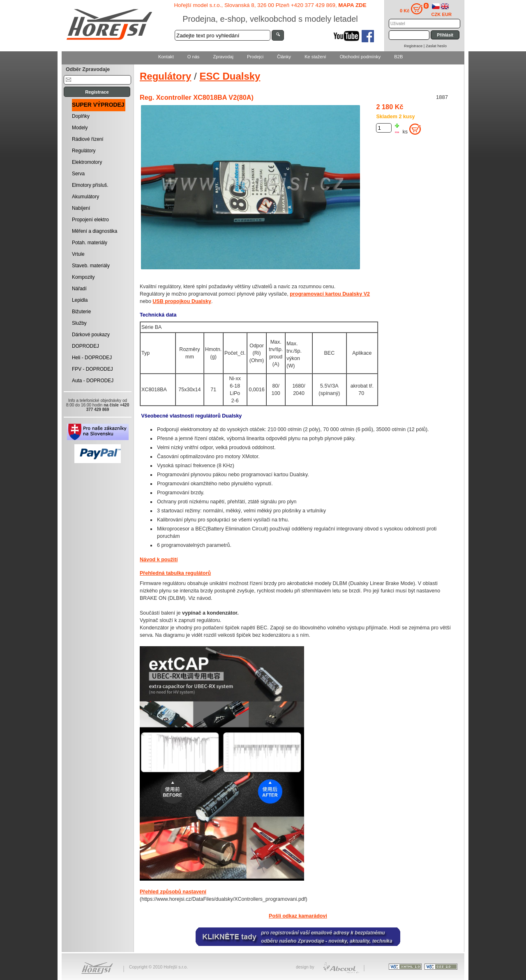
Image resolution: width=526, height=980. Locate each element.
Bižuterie (81, 312)
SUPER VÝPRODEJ (98, 105)
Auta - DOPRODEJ (93, 381)
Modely (80, 128)
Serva (78, 174)
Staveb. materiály (91, 266)
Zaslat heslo (436, 46)
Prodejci (255, 57)
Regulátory (84, 151)
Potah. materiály (90, 243)
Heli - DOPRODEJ (92, 358)
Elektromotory (87, 162)
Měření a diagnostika (95, 231)
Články (284, 57)
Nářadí (79, 289)
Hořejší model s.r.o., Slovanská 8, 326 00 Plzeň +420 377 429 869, (270, 5)
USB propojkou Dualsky (182, 301)
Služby (79, 323)
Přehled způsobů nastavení (173, 892)
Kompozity (83, 277)
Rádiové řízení (88, 139)
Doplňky (81, 116)
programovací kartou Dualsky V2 (330, 294)
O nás (194, 57)
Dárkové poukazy (91, 335)
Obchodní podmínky (360, 57)
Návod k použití (159, 560)
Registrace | (415, 46)
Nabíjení (81, 208)
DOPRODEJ (85, 346)
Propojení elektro (90, 220)
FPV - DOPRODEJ (92, 369)
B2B (398, 57)
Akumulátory (85, 197)
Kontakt (166, 57)
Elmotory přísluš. (90, 185)
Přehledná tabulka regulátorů (175, 573)
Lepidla (80, 300)
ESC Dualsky (230, 76)
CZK (436, 14)
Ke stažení (315, 57)
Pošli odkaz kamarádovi (298, 916)
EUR (447, 14)
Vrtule (78, 254)
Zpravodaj (223, 57)
